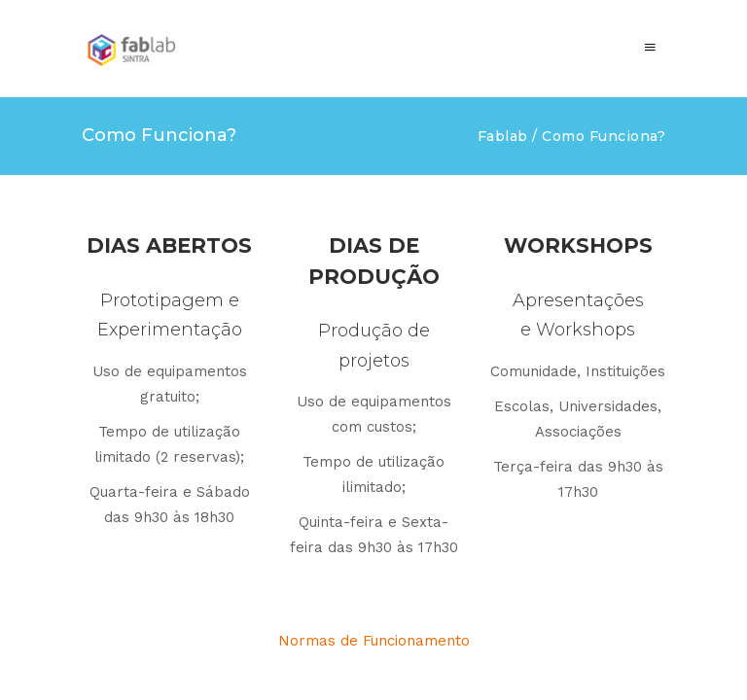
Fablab (503, 136)
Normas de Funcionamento (374, 641)
